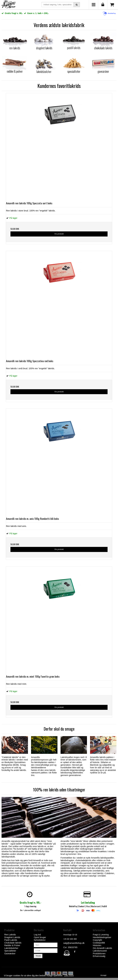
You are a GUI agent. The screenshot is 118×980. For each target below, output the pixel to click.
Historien (97, 945)
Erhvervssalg (99, 956)
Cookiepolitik (99, 943)
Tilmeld (38, 956)
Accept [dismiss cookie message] (103, 975)
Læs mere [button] (69, 975)
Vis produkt (59, 234)
